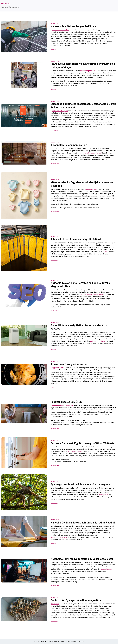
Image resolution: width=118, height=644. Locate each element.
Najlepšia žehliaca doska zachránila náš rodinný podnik (83, 523)
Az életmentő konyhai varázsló (69, 364)
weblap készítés (106, 569)
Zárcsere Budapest (75, 451)
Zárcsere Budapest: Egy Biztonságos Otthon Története (83, 443)
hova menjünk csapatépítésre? (90, 153)
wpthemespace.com (76, 641)
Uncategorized (55, 23)
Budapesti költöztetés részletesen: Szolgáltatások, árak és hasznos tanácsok (83, 106)
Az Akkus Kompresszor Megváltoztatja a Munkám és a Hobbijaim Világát (83, 65)
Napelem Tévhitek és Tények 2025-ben (73, 26)
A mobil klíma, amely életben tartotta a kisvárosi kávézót (79, 327)
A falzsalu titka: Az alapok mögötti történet (76, 239)
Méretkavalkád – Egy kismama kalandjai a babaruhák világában (82, 184)
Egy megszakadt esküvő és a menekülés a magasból (81, 484)
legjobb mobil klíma (97, 341)
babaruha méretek (92, 189)
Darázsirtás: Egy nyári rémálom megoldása (76, 600)
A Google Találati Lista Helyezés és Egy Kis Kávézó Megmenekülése (80, 285)
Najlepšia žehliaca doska (59, 537)
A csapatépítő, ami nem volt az (69, 145)
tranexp (6, 3)
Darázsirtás (55, 604)
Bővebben (55, 49)
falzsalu (105, 252)
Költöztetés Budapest (60, 111)
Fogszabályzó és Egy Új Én (66, 402)
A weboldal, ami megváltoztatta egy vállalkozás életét (82, 559)
